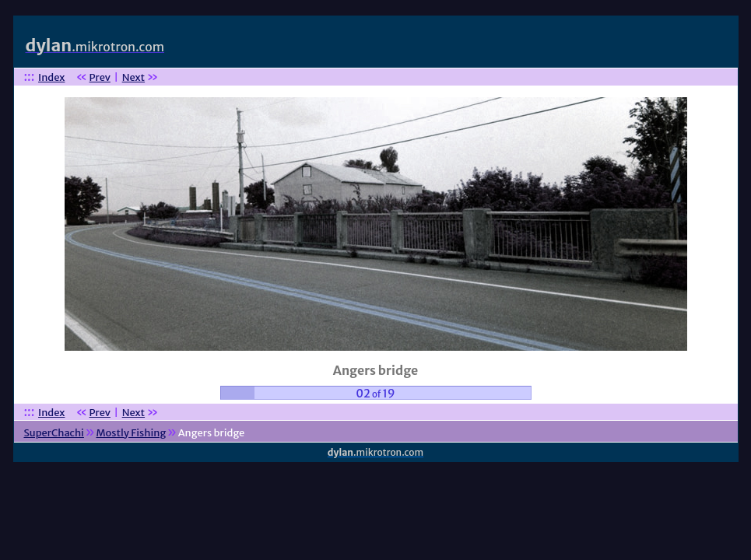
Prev (100, 77)
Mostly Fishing (131, 433)
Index (51, 77)
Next (133, 77)
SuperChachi (53, 433)
